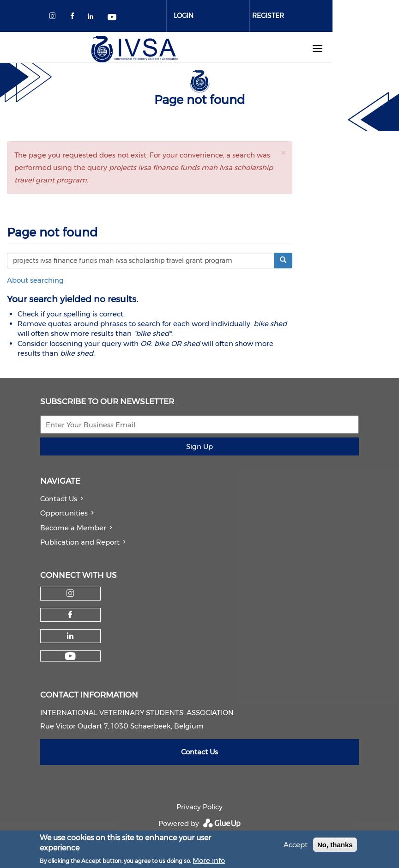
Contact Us (59, 499)
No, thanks (335, 847)
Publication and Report (80, 542)
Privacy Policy (199, 807)
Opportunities (64, 513)
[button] (283, 153)
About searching (35, 280)
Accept (296, 847)
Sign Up (199, 446)
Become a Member (73, 528)
